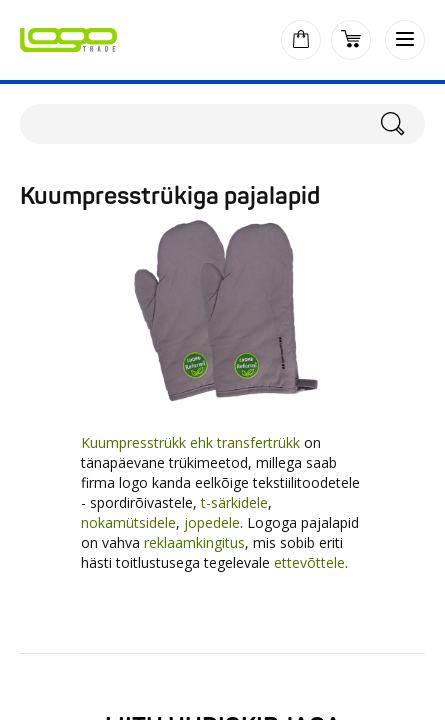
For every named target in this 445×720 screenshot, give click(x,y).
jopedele (212, 522)
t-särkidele (234, 502)
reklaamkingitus (194, 542)
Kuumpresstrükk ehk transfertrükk (190, 442)
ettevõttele (309, 562)
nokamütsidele (128, 522)
